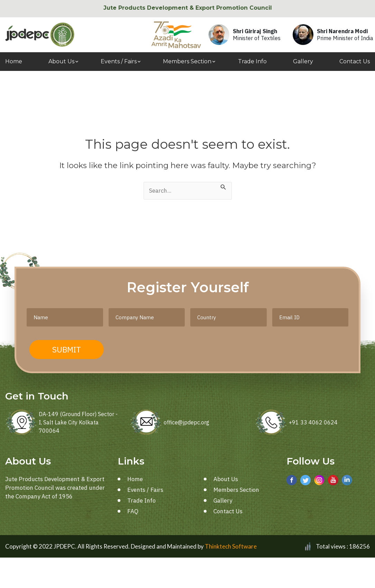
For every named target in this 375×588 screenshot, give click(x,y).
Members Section (187, 61)
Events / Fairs (119, 61)
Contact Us (355, 61)
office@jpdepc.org (186, 422)
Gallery (303, 61)
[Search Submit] (223, 186)
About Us (61, 61)
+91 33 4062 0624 (313, 422)
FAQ (133, 511)
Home (14, 61)
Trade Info (252, 61)
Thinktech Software (231, 546)
